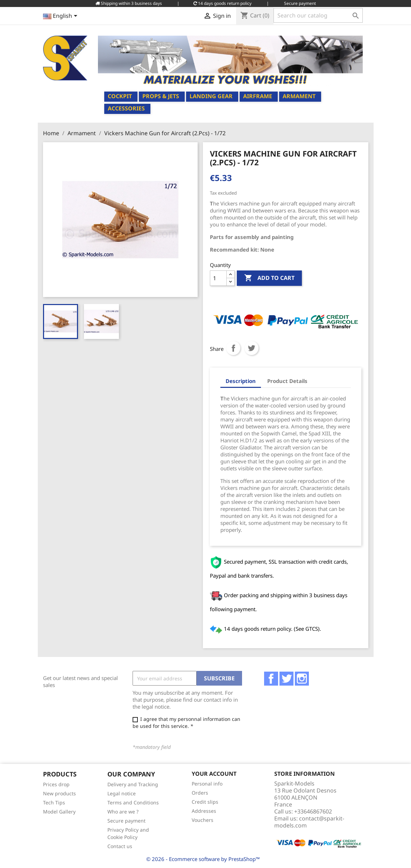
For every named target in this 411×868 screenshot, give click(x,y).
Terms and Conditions (133, 802)
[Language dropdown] (61, 16)
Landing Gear (211, 96)
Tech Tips (54, 802)
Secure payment (126, 821)
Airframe (258, 96)
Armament (299, 96)
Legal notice (122, 793)
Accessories (126, 108)
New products (59, 793)
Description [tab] (241, 381)
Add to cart (269, 278)
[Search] (318, 15)
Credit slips (205, 802)
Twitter (286, 679)
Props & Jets (161, 96)
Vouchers (203, 820)
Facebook (271, 679)
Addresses (204, 811)
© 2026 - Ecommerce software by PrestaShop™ (203, 859)
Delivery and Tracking (133, 784)
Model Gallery (59, 812)
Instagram (302, 679)
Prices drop (56, 784)
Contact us (120, 846)
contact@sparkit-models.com (309, 822)
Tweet (251, 348)
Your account (214, 774)
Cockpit (120, 96)
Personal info (207, 784)
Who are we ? (123, 812)
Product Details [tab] (287, 381)
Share (233, 348)
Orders (200, 793)
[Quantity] (218, 278)
